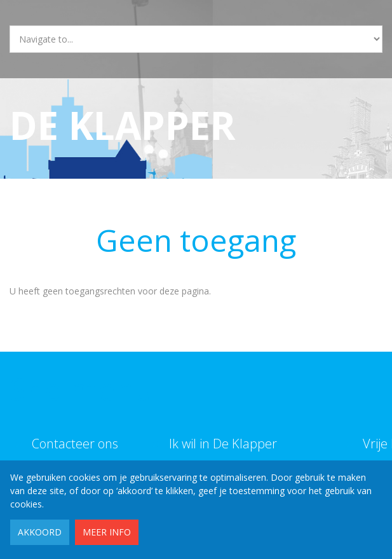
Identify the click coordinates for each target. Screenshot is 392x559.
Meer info (107, 532)
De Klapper (123, 125)
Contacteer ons (75, 444)
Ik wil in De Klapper (223, 444)
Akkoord (40, 532)
